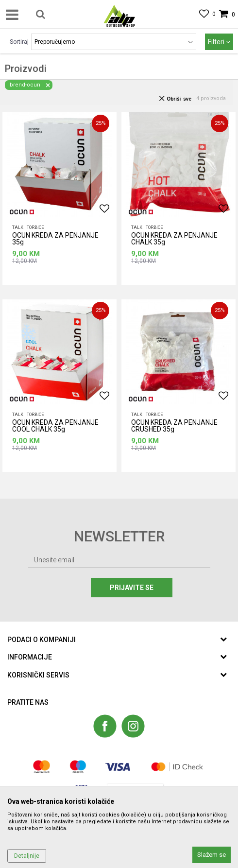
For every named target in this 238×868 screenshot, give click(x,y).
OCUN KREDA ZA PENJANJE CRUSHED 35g (174, 426)
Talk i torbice (28, 227)
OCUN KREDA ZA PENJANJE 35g (55, 239)
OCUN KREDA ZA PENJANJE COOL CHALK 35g (55, 426)
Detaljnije (27, 856)
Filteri (219, 42)
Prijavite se (134, 588)
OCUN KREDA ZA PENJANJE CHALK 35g (174, 239)
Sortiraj (19, 42)
